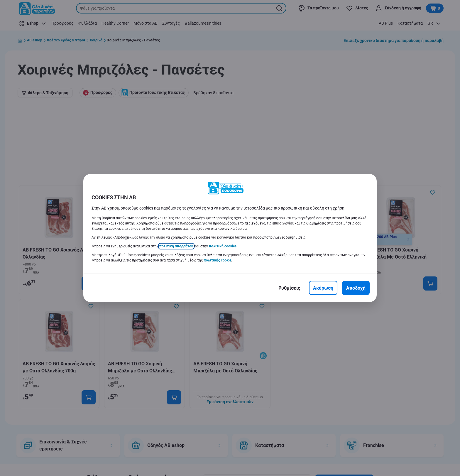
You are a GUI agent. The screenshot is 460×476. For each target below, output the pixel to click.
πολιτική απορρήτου (176, 246)
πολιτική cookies (223, 246)
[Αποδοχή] (356, 288)
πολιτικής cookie (217, 260)
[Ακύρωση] (323, 288)
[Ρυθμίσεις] (289, 288)
